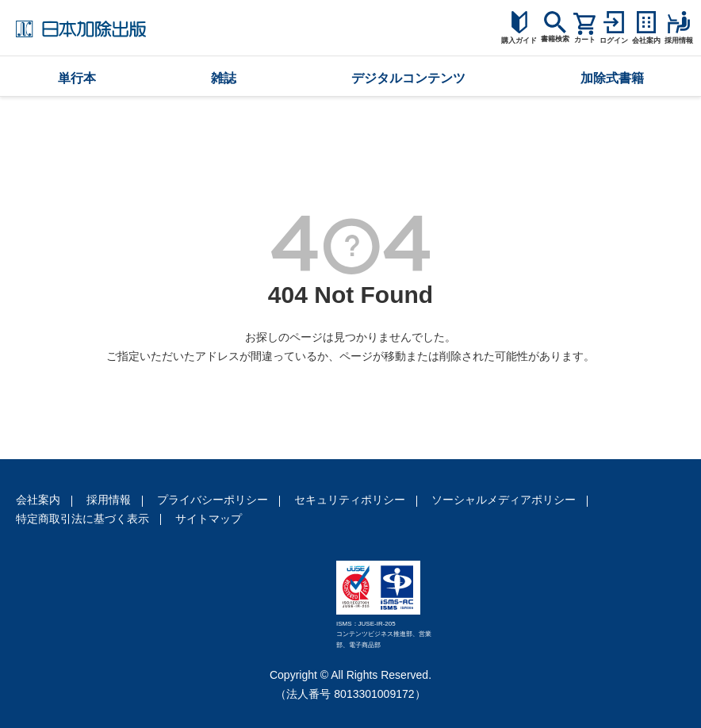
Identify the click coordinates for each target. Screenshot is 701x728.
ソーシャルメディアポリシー (504, 500)
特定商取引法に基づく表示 (82, 519)
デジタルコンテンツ (408, 78)
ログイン (614, 40)
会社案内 (38, 500)
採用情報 (109, 500)
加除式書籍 (612, 78)
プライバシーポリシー (213, 500)
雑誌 (224, 78)
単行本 (77, 78)
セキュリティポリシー (350, 500)
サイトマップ (209, 519)
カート (585, 40)
